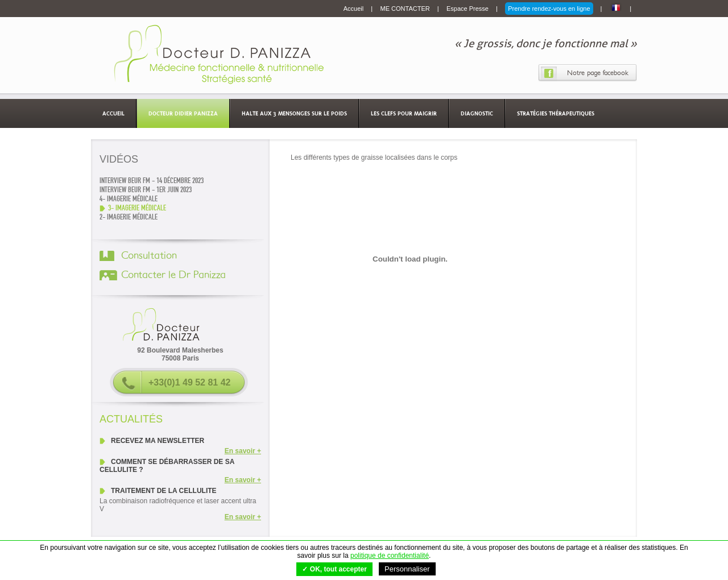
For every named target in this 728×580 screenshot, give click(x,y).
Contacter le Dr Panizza (173, 275)
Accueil (355, 9)
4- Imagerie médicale (129, 199)
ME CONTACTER (406, 9)
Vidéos (119, 159)
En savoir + (243, 451)
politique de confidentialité (390, 556)
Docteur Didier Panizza (183, 113)
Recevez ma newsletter (158, 441)
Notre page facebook (598, 73)
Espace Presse (468, 9)
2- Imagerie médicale (129, 217)
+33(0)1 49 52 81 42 (190, 382)
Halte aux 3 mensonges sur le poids (294, 113)
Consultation (149, 256)
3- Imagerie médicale (137, 208)
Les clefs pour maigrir (404, 113)
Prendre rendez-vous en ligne (549, 9)
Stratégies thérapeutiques (556, 113)
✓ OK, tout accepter (334, 569)
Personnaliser (407, 569)
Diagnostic (477, 113)
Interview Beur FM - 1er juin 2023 (146, 190)
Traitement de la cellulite (164, 491)
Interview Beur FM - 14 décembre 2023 (152, 181)
